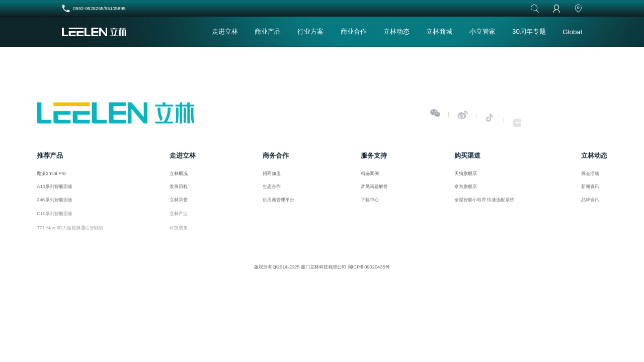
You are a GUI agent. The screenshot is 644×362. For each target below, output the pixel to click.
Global (572, 32)
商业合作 (354, 31)
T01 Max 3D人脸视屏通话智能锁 (70, 233)
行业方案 (310, 31)
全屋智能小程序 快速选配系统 (485, 204)
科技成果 (179, 233)
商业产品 (268, 31)
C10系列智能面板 (55, 218)
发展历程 (179, 190)
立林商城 (439, 31)
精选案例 (370, 175)
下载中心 (370, 204)
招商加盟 (272, 175)
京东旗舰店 (466, 190)
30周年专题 (529, 31)
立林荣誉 (179, 204)
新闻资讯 (590, 190)
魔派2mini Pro (51, 175)
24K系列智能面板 (55, 204)
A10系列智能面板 (55, 190)
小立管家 (482, 31)
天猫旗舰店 (466, 175)
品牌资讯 (590, 204)
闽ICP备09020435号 (369, 267)
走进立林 (225, 31)
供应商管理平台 (278, 204)
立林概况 (179, 175)
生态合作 (272, 190)
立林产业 (179, 218)
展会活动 (590, 175)
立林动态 (396, 31)
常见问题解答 (374, 190)
